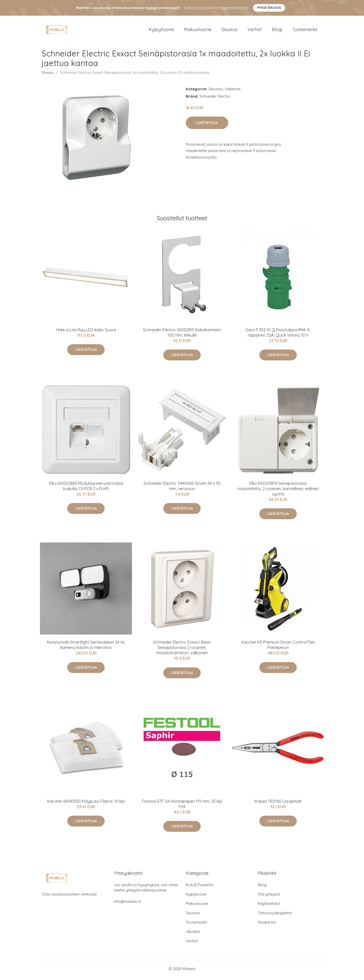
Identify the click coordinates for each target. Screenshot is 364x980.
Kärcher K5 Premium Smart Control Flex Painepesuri (278, 648)
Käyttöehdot (269, 906)
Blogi (277, 31)
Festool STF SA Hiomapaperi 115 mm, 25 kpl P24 (182, 806)
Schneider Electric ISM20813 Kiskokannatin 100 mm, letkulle (182, 335)
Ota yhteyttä (269, 897)
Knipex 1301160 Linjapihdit (278, 804)
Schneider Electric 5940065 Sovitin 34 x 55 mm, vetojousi (182, 488)
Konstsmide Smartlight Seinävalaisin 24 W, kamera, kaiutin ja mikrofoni (86, 648)
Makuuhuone (198, 31)
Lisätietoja (207, 125)
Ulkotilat (193, 934)
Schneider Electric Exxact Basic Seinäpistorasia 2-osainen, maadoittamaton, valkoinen (182, 650)
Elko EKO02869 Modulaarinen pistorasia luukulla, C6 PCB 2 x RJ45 (86, 488)
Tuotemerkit (305, 31)
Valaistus (233, 91)
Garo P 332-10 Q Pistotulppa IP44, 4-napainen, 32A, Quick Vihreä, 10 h (278, 335)
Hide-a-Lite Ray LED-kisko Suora (86, 332)
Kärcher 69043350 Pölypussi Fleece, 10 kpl (86, 804)
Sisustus (229, 31)
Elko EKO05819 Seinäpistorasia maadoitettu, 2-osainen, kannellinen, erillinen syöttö (278, 491)
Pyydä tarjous (269, 8)
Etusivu (48, 75)
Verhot (255, 31)
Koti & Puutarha (199, 887)
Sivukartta (267, 925)
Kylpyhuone (161, 31)
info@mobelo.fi (127, 904)
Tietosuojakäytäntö (275, 915)
